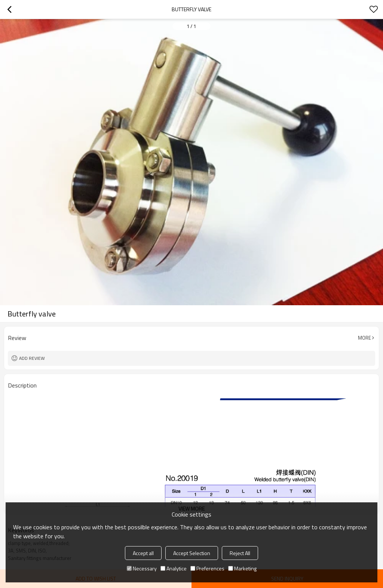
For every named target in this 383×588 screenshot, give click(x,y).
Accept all (143, 553)
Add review (32, 358)
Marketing (242, 568)
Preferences (207, 568)
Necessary (142, 568)
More (364, 338)
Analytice (174, 568)
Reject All (240, 553)
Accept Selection (192, 553)
